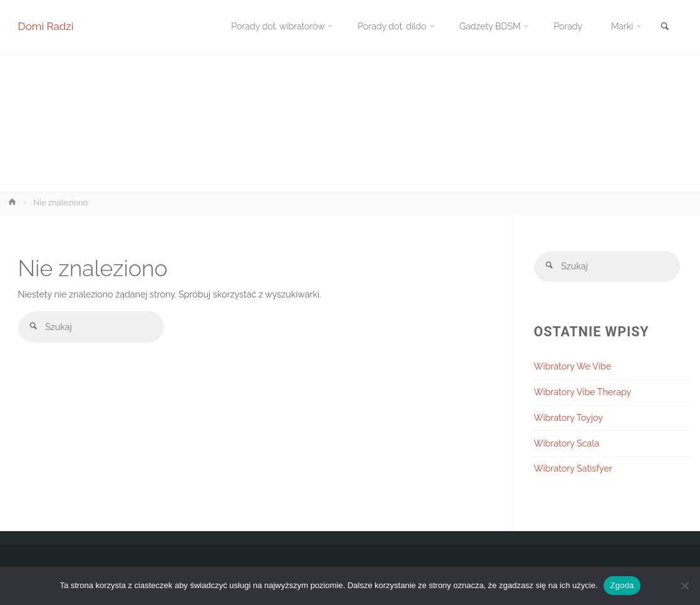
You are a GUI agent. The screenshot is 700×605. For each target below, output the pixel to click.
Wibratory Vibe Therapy (583, 392)
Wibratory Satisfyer (573, 469)
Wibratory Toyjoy (569, 418)
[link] (665, 27)
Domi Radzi (46, 26)
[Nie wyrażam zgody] (684, 586)
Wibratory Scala (567, 443)
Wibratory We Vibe (573, 366)
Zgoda (622, 585)
